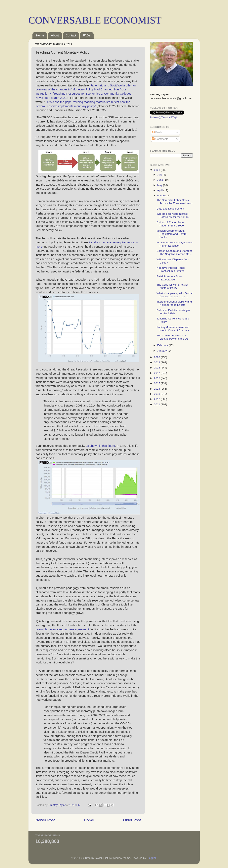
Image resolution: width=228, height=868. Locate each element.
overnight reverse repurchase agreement (62, 629)
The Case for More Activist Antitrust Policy (172, 286)
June (161, 180)
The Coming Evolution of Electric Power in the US (173, 337)
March (161, 195)
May (160, 185)
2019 (157, 362)
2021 (157, 170)
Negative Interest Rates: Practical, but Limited (171, 269)
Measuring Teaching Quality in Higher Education (175, 244)
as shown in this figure (100, 446)
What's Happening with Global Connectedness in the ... (174, 295)
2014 (157, 389)
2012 (157, 399)
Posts (157, 132)
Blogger (151, 858)
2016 (157, 378)
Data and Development (170, 209)
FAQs (87, 35)
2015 (157, 383)
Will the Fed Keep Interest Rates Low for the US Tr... (173, 215)
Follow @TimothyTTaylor (165, 117)
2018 (157, 368)
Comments (160, 139)
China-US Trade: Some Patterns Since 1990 (170, 224)
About (55, 35)
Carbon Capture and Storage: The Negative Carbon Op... (174, 252)
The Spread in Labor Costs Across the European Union (174, 202)
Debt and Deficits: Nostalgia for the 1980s (173, 312)
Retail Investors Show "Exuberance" (170, 278)
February (163, 345)
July (160, 175)
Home (40, 35)
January (162, 351)
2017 (157, 373)
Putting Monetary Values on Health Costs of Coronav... (174, 329)
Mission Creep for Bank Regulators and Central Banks (172, 234)
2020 (157, 357)
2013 (157, 394)
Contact (71, 35)
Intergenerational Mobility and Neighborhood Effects (174, 303)
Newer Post (45, 820)
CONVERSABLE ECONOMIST (95, 20)
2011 (157, 404)
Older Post (132, 820)
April (160, 190)
